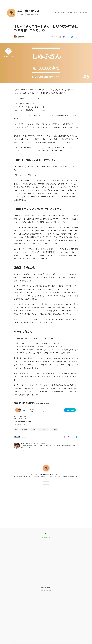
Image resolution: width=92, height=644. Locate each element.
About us (63, 12)
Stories (76, 12)
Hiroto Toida (21, 36)
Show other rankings (46, 590)
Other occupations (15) (20, 424)
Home (57, 12)
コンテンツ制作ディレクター (22, 416)
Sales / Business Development (22, 421)
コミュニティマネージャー (21, 419)
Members (70, 12)
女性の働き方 (24, 429)
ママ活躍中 (55, 429)
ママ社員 (33, 429)
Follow (21, 14)
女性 (16, 429)
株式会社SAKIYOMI (28, 11)
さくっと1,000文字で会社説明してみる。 (46, 474)
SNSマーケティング (44, 429)
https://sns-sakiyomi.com (32, 14)
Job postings (84, 12)
